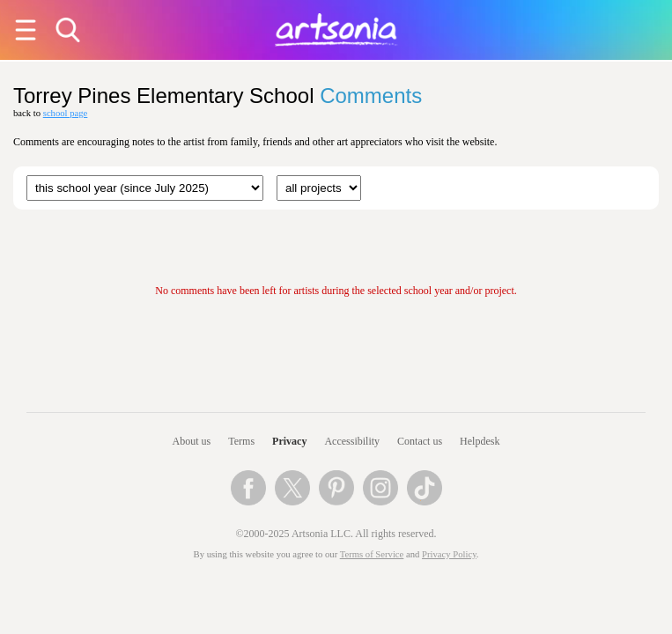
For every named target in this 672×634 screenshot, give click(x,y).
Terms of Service (372, 554)
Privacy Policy (449, 554)
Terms (241, 441)
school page (66, 113)
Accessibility (352, 441)
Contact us (420, 441)
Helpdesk (480, 441)
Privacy (289, 441)
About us (192, 441)
